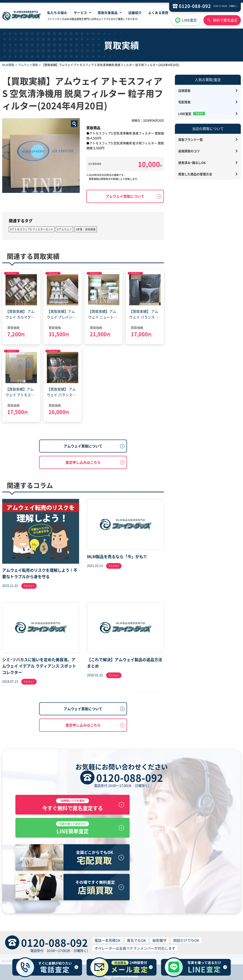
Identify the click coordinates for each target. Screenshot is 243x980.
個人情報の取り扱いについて (156, 944)
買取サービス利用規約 (118, 944)
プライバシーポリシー (85, 944)
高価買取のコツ (189, 151)
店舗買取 (78, 936)
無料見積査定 (111, 936)
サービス (80, 13)
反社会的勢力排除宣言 (194, 944)
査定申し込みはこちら (83, 462)
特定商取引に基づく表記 (51, 944)
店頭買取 (184, 91)
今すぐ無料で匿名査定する (67, 806)
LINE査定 (190, 20)
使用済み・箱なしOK (192, 163)
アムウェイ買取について (125, 196)
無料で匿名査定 (225, 20)
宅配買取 (184, 102)
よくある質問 (158, 13)
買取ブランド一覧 (190, 139)
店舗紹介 (135, 13)
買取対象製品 (108, 13)
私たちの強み (57, 13)
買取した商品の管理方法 (195, 174)
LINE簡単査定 (176, 806)
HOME (66, 936)
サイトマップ (152, 936)
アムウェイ (12, 273)
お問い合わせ (172, 936)
